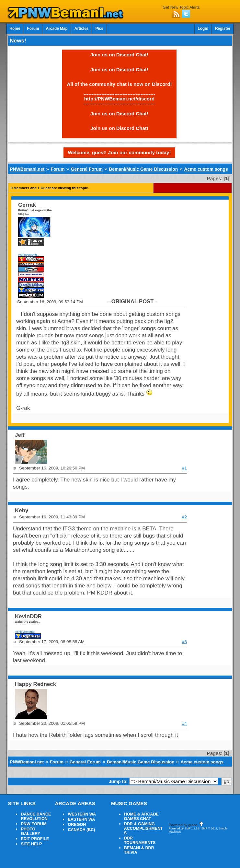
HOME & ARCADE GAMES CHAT (141, 816)
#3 (184, 642)
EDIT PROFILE (35, 839)
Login (203, 29)
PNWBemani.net (27, 169)
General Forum (87, 169)
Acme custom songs (206, 169)
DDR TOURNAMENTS (140, 840)
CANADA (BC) (81, 830)
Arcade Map (57, 29)
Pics (99, 29)
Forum (33, 29)
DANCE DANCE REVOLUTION (36, 816)
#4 (184, 723)
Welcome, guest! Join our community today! (120, 152)
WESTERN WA (82, 814)
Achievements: (28, 255)
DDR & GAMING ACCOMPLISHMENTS (143, 828)
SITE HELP (31, 844)
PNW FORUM (34, 824)
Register (223, 29)
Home (15, 29)
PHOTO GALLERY (30, 831)
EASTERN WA (81, 819)
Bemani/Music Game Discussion (143, 169)
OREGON (77, 825)
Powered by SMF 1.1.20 (184, 828)
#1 (184, 468)
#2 (184, 517)
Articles (82, 29)
